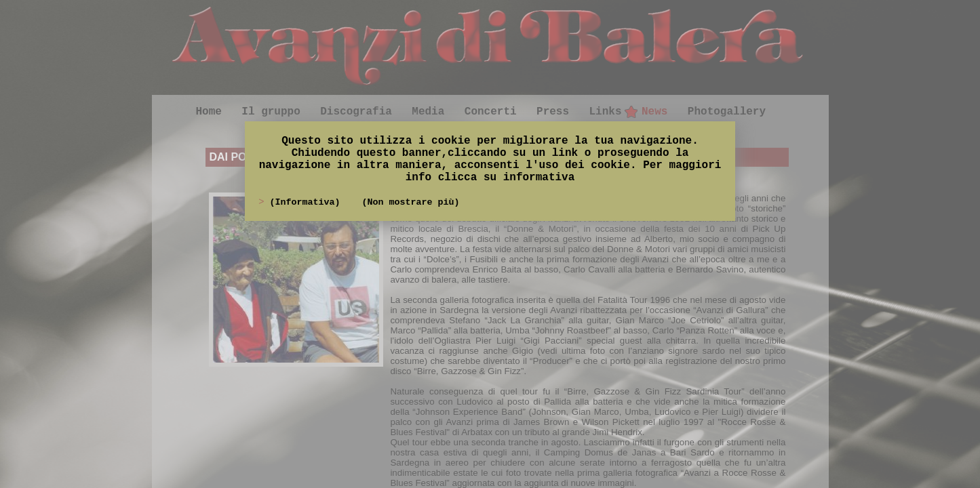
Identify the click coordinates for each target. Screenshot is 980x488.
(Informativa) (307, 202)
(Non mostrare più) (410, 202)
